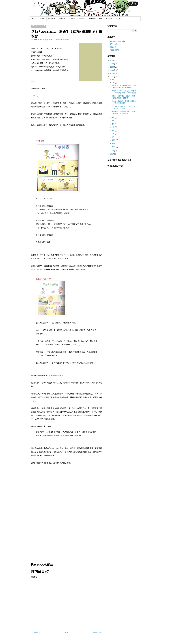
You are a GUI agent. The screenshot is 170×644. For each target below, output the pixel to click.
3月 (114, 118)
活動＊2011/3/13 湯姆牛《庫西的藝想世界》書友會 (123, 97)
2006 (112, 60)
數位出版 (109, 18)
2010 (112, 73)
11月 (114, 143)
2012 (112, 151)
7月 (114, 131)
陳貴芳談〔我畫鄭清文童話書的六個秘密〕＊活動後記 (124, 113)
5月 (114, 124)
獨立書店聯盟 (114, 50)
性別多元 (72, 18)
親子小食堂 (114, 44)
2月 (114, 83)
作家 (61, 40)
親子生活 (82, 18)
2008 (112, 67)
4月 (114, 121)
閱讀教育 (52, 18)
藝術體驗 (92, 18)
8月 (114, 134)
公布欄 (56, 40)
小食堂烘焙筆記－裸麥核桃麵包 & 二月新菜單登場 (124, 102)
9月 (114, 137)
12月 (114, 147)
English (119, 18)
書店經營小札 (114, 47)
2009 (112, 70)
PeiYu (40, 40)
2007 (112, 64)
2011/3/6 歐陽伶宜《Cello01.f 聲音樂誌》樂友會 (123, 107)
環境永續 (62, 18)
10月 (114, 140)
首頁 (33, 18)
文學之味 (41, 18)
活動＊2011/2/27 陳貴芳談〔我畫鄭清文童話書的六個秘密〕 (124, 87)
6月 (114, 127)
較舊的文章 (98, 632)
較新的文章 (36, 632)
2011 (112, 77)
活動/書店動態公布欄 (117, 41)
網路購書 (66, 40)
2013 (112, 154)
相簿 (101, 18)
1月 (114, 79)
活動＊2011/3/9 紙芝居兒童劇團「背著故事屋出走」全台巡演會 (124, 92)
